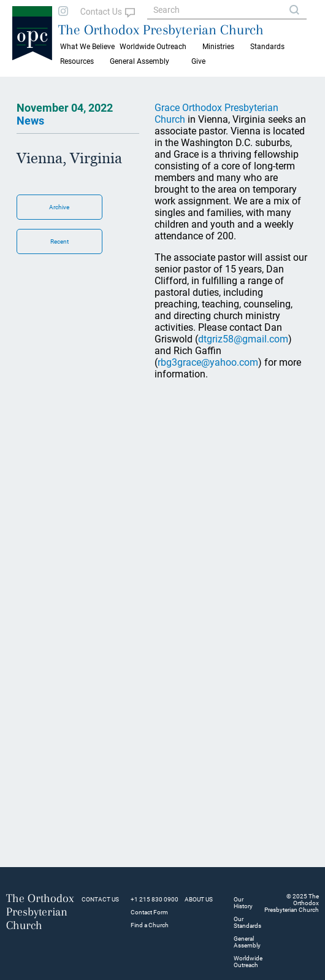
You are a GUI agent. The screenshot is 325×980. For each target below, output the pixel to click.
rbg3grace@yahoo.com (208, 362)
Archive (59, 207)
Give (198, 61)
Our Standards (247, 922)
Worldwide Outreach (248, 962)
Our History (243, 903)
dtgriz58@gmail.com (243, 339)
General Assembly (140, 61)
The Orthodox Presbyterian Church (161, 29)
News (30, 121)
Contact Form (149, 912)
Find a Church (150, 925)
